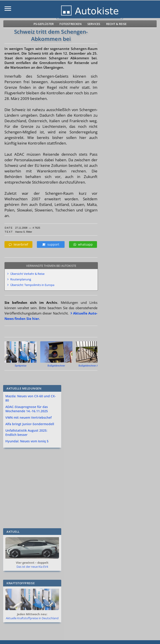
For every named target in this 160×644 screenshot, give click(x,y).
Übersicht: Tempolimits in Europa (32, 285)
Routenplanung (21, 279)
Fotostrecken (70, 24)
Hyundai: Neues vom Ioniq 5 (27, 441)
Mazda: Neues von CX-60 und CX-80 (31, 398)
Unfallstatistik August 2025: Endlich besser (26, 433)
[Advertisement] (77, 488)
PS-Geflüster (44, 24)
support (51, 244)
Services (94, 24)
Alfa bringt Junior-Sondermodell (30, 424)
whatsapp (83, 244)
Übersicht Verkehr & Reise (27, 274)
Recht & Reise (116, 24)
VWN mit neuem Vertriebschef (28, 417)
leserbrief (18, 244)
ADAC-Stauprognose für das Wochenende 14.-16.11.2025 (27, 409)
